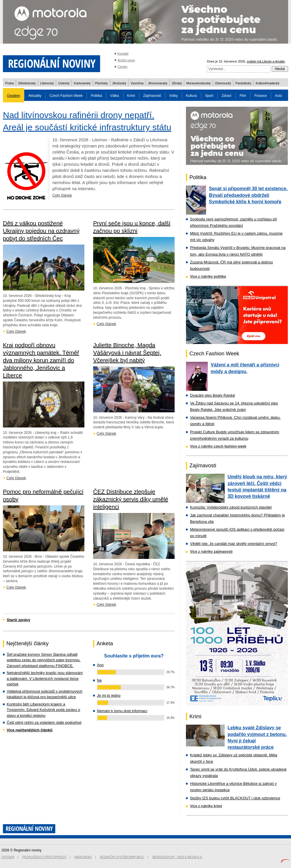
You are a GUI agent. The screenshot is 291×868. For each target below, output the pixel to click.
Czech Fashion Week (66, 96)
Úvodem (14, 96)
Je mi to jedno (109, 695)
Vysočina (137, 83)
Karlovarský (82, 83)
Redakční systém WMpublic (122, 857)
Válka (115, 96)
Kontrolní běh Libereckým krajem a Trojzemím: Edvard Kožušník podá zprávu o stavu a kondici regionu (43, 710)
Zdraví (226, 96)
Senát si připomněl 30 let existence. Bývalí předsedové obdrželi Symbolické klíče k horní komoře (248, 195)
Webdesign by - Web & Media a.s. (177, 857)
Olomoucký (223, 83)
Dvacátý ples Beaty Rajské (213, 395)
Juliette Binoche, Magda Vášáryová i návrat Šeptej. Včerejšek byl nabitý (127, 353)
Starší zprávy (18, 620)
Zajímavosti (152, 96)
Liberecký (47, 83)
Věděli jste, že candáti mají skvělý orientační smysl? (234, 544)
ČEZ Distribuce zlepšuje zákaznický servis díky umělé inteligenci (131, 499)
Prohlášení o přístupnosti (45, 857)
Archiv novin (126, 60)
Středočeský (27, 83)
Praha (9, 83)
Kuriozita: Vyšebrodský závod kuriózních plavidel (231, 507)
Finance (261, 96)
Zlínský (177, 83)
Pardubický (243, 83)
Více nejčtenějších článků (30, 730)
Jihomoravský (158, 83)
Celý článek (62, 195)
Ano (100, 665)
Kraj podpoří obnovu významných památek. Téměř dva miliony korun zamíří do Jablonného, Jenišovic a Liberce (41, 360)
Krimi (131, 96)
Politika (96, 96)
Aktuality (35, 96)
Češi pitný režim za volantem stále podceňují (44, 722)
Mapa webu (83, 857)
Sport (209, 96)
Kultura (191, 96)
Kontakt (123, 54)
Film (243, 96)
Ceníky (123, 67)
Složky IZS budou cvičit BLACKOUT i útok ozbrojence (235, 798)
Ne (99, 680)
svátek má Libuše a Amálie (266, 61)
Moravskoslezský (198, 83)
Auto (279, 96)
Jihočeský (119, 83)
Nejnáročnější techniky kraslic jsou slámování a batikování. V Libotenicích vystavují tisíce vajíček (45, 678)
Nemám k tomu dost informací (122, 711)
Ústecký (64, 83)
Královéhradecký (267, 83)
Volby (173, 96)
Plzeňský (102, 83)
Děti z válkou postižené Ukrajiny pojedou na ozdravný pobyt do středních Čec (41, 231)
